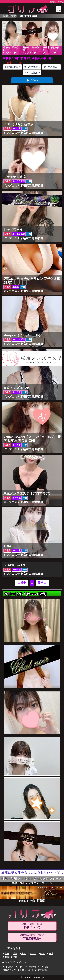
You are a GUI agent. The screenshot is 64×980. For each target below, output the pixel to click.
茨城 (50, 954)
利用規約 (8, 967)
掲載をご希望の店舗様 (32, 926)
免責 (45, 967)
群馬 (6, 957)
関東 (6, 16)
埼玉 (14, 954)
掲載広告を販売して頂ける (32, 937)
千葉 (23, 954)
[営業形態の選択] (32, 73)
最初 (22, 583)
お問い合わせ (26, 970)
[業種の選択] (32, 67)
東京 (13, 16)
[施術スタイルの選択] (52, 67)
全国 (14, 957)
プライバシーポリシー (28, 967)
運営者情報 (42, 970)
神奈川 (32, 954)
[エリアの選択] (12, 67)
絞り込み (32, 80)
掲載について (9, 970)
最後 (42, 583)
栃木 (42, 954)
